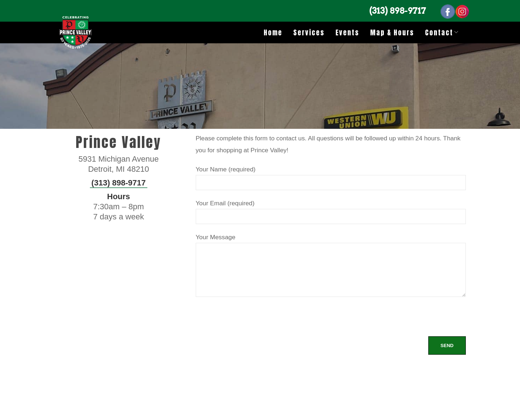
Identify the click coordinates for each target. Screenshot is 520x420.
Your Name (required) (331, 176)
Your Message (331, 266)
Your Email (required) (331, 209)
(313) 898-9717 (398, 11)
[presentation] (251, 322)
